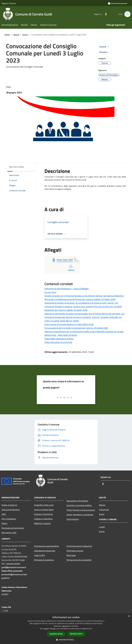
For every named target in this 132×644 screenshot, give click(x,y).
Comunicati (104, 510)
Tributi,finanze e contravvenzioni (81, 510)
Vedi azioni (105, 52)
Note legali (71, 555)
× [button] (129, 616)
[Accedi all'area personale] (118, 3)
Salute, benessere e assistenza (80, 515)
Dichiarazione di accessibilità (79, 560)
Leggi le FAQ (39, 555)
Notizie (102, 505)
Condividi (104, 47)
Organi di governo (9, 505)
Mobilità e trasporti (42, 523)
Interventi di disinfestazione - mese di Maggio (67, 289)
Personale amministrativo (13, 528)
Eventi (102, 531)
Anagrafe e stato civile (44, 505)
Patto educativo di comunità (58, 342)
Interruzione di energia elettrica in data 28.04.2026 (69, 324)
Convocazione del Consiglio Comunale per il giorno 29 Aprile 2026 (76, 328)
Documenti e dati (9, 533)
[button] (66, 640)
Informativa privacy (75, 551)
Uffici (4, 514)
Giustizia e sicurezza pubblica (79, 505)
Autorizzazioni (73, 519)
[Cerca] (127, 14)
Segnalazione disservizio (45, 551)
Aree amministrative (11, 510)
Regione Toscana (9, 3)
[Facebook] (105, 14)
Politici (4, 523)
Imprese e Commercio (43, 514)
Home (7, 35)
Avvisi (25, 35)
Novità (16, 35)
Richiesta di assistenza (44, 560)
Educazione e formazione (77, 501)
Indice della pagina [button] (16, 167)
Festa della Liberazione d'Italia (59, 339)
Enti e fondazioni (9, 519)
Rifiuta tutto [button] (76, 634)
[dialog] (66, 629)
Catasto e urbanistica (43, 519)
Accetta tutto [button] (56, 634)
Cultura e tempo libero (44, 510)
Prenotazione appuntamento (47, 546)
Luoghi (102, 527)
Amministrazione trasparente (79, 546)
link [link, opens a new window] (91, 629)
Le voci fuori (50, 292)
